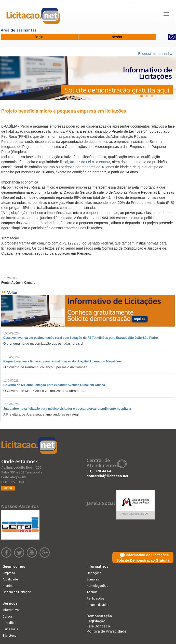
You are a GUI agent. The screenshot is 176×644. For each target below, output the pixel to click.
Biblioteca (10, 636)
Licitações (94, 573)
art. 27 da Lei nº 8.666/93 (90, 162)
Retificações (96, 599)
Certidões (9, 623)
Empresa (9, 573)
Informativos (11, 610)
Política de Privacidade (106, 631)
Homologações (97, 586)
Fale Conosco (98, 626)
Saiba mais (10, 629)
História (8, 586)
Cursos (8, 617)
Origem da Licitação (17, 592)
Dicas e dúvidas (98, 605)
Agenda (92, 592)
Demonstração (99, 616)
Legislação (96, 621)
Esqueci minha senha (155, 54)
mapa (8, 488)
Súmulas (93, 579)
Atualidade (10, 579)
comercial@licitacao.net (107, 476)
